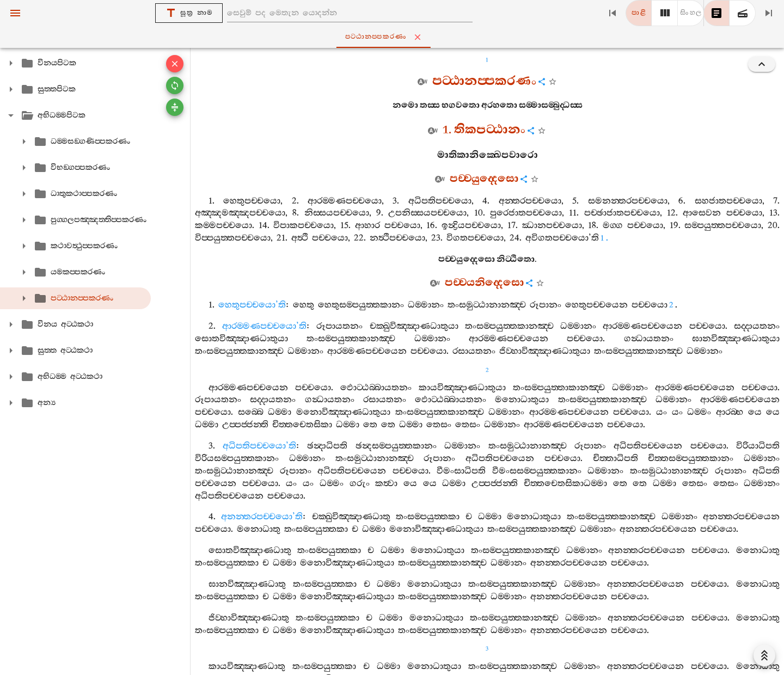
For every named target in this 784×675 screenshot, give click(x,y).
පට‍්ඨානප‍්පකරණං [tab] (394, 37)
